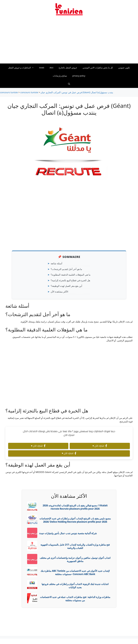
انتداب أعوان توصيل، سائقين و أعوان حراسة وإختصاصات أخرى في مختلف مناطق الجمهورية (75, 559)
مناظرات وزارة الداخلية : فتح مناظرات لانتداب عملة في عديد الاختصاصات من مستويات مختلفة (75, 599)
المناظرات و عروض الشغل (22, 68)
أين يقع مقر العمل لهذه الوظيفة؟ (66, 286)
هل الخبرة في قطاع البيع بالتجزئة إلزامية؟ (70, 280)
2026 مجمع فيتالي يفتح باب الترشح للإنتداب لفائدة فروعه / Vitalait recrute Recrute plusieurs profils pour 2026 (75, 507)
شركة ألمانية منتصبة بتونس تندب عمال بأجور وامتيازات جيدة (68, 533)
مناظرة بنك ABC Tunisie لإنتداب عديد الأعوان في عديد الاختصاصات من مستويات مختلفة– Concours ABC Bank (75, 572)
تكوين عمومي (124, 68)
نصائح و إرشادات (60, 76)
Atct (52, 68)
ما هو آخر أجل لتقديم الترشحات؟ (66, 269)
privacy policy (79, 76)
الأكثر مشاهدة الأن (59, 292)
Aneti (42, 68)
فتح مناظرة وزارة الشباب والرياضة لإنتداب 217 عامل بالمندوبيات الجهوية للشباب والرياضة (75, 546)
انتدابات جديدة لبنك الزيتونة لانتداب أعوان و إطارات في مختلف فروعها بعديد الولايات (75, 586)
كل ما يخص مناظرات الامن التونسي (98, 68)
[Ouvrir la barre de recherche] (69, 84)
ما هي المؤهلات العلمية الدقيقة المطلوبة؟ (71, 275)
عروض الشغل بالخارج (68, 68)
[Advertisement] (69, 41)
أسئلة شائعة (56, 263)
